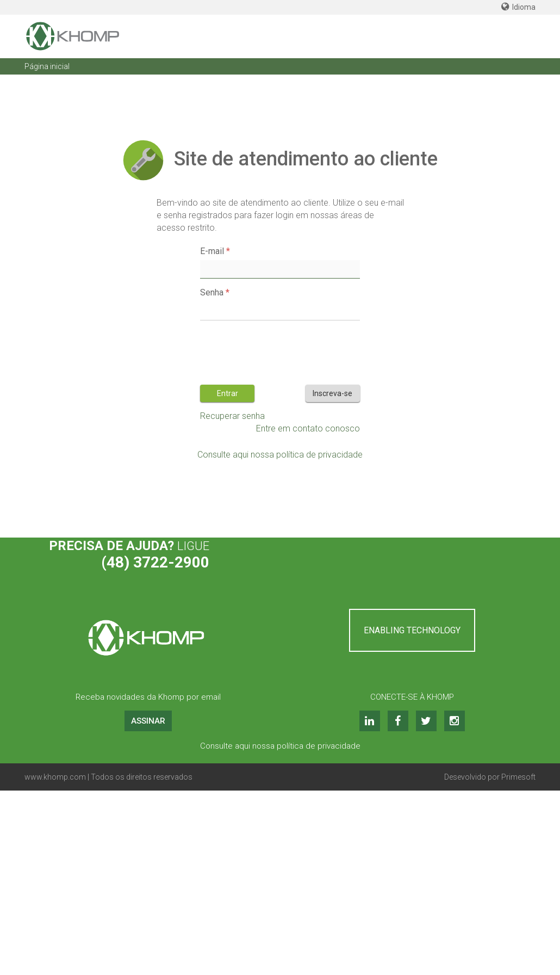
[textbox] (280, 269)
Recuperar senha (232, 416)
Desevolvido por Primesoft (490, 777)
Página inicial (47, 66)
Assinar (148, 721)
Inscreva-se (332, 393)
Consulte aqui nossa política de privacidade (280, 455)
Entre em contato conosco (308, 428)
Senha (212, 292)
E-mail (212, 251)
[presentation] (283, 350)
